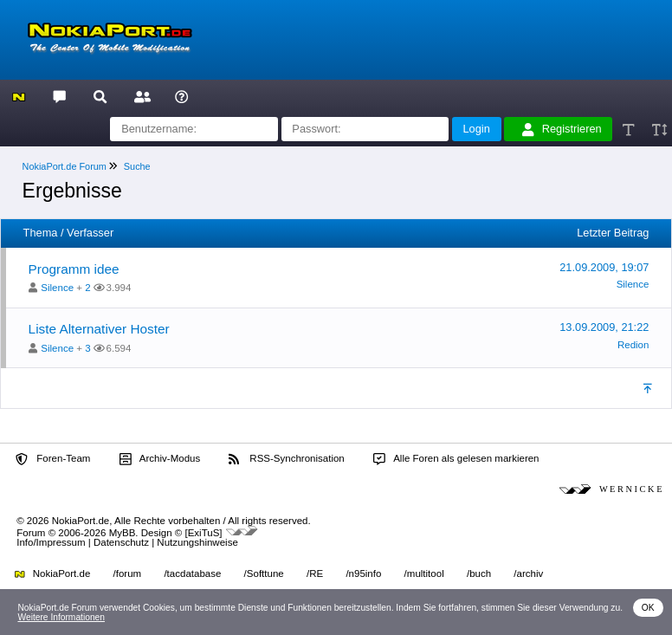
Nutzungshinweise (197, 542)
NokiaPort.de (52, 573)
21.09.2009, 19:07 (604, 267)
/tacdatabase (192, 573)
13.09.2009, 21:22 (604, 327)
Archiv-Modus (160, 459)
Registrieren (562, 129)
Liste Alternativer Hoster (99, 329)
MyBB (123, 532)
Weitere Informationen (61, 617)
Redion (633, 345)
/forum (128, 573)
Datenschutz (121, 542)
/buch (479, 573)
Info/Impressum (51, 542)
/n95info (363, 573)
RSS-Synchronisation (286, 459)
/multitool (424, 573)
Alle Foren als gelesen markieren (456, 459)
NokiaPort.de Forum (65, 166)
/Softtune (264, 573)
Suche (137, 166)
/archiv (528, 573)
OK (648, 608)
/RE (315, 573)
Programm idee (74, 269)
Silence (57, 288)
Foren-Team (53, 459)
